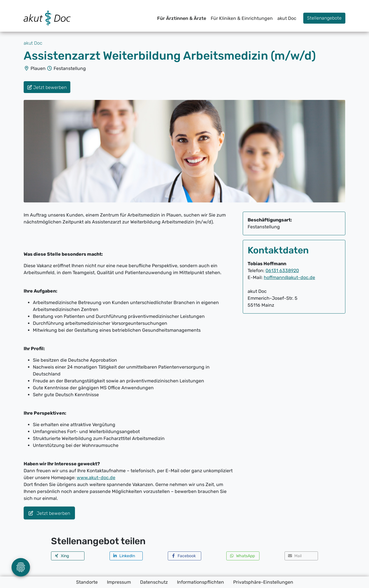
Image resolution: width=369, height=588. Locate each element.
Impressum (119, 582)
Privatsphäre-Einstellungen (263, 582)
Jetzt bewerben (49, 513)
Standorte (87, 582)
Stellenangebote (324, 18)
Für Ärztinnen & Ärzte (182, 18)
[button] (68, 556)
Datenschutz (154, 582)
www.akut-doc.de (96, 478)
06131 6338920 (282, 271)
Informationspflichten (200, 582)
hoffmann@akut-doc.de (289, 277)
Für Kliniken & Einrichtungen (242, 18)
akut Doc (287, 18)
